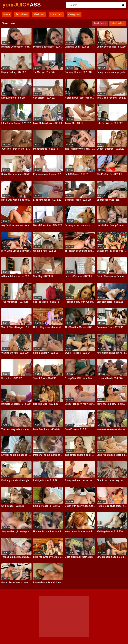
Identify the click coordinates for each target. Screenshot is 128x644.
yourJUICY (11, 5)
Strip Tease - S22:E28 (13, 506)
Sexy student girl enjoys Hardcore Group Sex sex (16, 531)
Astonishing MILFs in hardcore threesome (112, 353)
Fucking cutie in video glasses (16, 480)
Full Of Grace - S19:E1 (77, 174)
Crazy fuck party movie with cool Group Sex (80, 404)
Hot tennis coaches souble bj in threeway (48, 531)
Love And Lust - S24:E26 (110, 378)
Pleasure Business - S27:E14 (48, 47)
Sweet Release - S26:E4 (77, 353)
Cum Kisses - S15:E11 (77, 429)
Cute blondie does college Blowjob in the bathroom (112, 557)
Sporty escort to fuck (108, 200)
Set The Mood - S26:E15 (46, 302)
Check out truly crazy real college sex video (112, 480)
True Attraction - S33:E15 (15, 302)
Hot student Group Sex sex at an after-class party (112, 225)
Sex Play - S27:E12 (43, 276)
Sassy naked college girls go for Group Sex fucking (112, 72)
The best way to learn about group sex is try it (16, 429)
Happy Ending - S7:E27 (14, 72)
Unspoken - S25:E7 (11, 378)
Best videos (22, 14)
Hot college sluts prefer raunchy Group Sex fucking (112, 506)
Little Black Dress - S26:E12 (16, 123)
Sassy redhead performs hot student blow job (80, 480)
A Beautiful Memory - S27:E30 (16, 276)
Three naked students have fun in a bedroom (16, 557)
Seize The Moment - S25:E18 (16, 174)
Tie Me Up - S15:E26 (44, 72)
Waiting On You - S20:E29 (15, 353)
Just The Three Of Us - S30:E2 (16, 149)
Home (7, 14)
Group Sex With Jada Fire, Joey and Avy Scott (80, 378)
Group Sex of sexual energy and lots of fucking (16, 583)
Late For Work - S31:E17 (110, 123)
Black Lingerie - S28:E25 (110, 302)
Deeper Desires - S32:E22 (110, 149)
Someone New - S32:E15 (110, 327)
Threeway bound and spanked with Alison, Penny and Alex (80, 251)
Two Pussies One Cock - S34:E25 (80, 149)
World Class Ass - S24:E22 (48, 225)
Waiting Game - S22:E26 (110, 531)
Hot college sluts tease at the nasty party (48, 327)
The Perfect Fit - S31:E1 (109, 174)
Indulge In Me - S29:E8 (45, 480)
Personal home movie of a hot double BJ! (48, 455)
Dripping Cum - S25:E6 (77, 47)
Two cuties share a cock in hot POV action (80, 455)
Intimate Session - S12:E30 (16, 404)
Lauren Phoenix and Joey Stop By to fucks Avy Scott (48, 583)
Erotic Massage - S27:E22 (47, 200)
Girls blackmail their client (79, 557)
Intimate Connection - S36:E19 (16, 47)
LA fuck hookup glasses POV (16, 455)
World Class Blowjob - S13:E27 (16, 327)
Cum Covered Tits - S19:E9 (111, 47)
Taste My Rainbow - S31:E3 (111, 404)
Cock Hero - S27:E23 (44, 98)
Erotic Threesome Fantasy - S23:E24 (112, 276)
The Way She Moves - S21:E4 (80, 327)
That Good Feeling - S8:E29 (111, 98)
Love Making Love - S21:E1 (48, 123)
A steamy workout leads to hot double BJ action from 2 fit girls (80, 98)
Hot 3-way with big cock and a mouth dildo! (16, 200)
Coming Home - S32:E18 (78, 72)
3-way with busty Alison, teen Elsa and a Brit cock (80, 506)
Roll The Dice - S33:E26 (46, 404)
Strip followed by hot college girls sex (48, 557)
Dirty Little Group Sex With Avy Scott (16, 251)
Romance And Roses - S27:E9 (48, 174)
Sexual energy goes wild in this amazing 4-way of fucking (112, 251)
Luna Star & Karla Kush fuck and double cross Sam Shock (48, 429)
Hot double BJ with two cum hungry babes (80, 302)
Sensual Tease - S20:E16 (78, 200)
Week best (39, 14)
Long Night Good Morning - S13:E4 (112, 455)
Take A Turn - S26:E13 (45, 378)
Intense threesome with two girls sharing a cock (112, 429)
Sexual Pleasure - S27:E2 (47, 506)
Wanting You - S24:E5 (45, 251)
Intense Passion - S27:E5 (78, 276)
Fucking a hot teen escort (78, 225)
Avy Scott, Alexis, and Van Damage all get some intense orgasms (16, 225)
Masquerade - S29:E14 (46, 149)
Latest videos (117, 23)
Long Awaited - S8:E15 (13, 98)
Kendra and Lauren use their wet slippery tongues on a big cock (80, 531)
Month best (56, 14)
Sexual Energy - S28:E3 (46, 353)
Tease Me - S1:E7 (74, 123)
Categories (74, 14)
